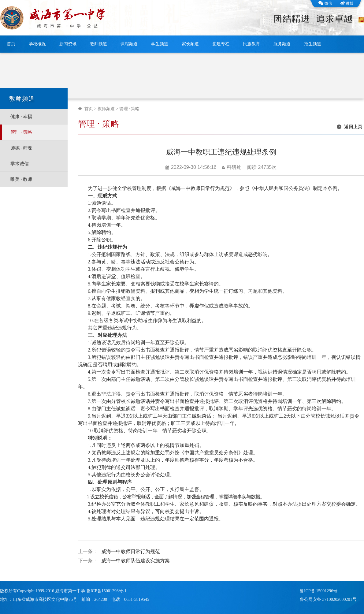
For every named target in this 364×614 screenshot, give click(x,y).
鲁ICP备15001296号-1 (106, 591)
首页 (11, 44)
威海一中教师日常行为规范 (131, 551)
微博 (347, 3)
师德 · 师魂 (21, 148)
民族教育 (251, 44)
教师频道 (98, 44)
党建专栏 (221, 44)
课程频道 (129, 44)
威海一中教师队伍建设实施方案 (136, 561)
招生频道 (313, 44)
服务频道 (282, 44)
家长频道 (190, 44)
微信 (325, 3)
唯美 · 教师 (21, 179)
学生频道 (160, 44)
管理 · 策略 (21, 132)
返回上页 (353, 127)
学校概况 (37, 44)
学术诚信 (20, 164)
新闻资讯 (68, 44)
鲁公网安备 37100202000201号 (328, 599)
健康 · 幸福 (21, 117)
